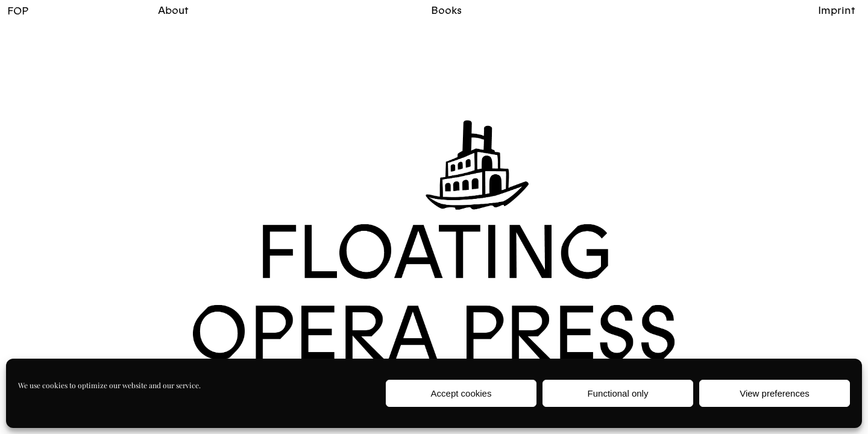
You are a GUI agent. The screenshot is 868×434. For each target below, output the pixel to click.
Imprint (837, 10)
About (173, 10)
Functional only (618, 393)
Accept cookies (461, 393)
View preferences (775, 393)
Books (446, 10)
